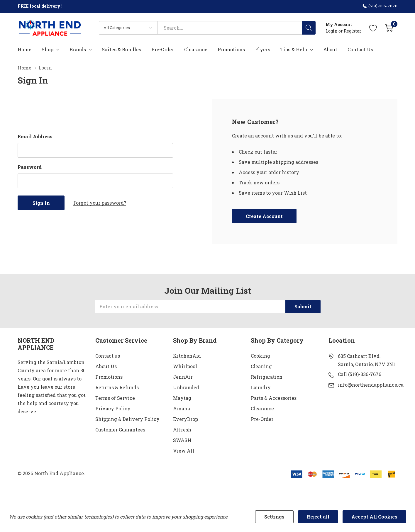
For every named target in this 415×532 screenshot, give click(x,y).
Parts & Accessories (274, 398)
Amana (182, 408)
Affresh (182, 429)
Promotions (109, 377)
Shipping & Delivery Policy (127, 419)
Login (332, 31)
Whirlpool (185, 366)
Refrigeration (267, 377)
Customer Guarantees (120, 429)
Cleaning (261, 366)
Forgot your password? (100, 202)
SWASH (182, 440)
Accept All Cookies (374, 517)
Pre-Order (262, 419)
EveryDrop (186, 419)
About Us (106, 366)
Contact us (108, 355)
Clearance (262, 408)
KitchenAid (187, 355)
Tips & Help (294, 50)
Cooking (260, 355)
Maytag (182, 398)
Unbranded (186, 387)
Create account (264, 216)
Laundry (261, 387)
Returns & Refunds (117, 387)
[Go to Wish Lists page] (373, 28)
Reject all (318, 517)
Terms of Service (115, 398)
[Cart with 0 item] (389, 28)
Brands (78, 50)
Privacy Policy (113, 408)
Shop (48, 50)
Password (30, 167)
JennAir (183, 377)
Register (353, 31)
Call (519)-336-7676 (360, 374)
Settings (274, 517)
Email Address (35, 136)
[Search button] (309, 28)
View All (184, 450)
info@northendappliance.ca (371, 384)
